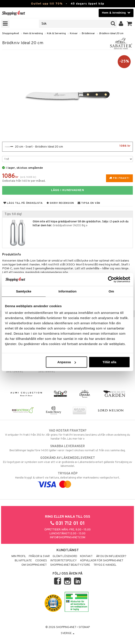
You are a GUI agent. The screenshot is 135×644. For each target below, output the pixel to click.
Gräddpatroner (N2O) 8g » (70, 226)
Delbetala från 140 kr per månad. (24, 181)
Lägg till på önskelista (23, 203)
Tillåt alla (109, 362)
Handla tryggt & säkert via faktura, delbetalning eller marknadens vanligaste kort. (67, 479)
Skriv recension (60, 203)
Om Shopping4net (34, 565)
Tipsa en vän (89, 203)
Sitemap (84, 627)
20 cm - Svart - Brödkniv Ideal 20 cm (67, 147)
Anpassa (67, 362)
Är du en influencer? (111, 556)
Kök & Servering (56, 34)
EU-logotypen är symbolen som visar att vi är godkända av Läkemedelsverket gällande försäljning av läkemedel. (67, 462)
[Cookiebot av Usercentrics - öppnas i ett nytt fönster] (111, 279)
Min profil (19, 556)
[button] (129, 24)
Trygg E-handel (105, 565)
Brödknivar (88, 34)
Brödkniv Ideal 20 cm (111, 34)
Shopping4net (11, 34)
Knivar (74, 34)
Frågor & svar (39, 556)
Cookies (41, 561)
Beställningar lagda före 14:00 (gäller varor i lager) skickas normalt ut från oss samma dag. (67, 448)
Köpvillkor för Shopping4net (102, 561)
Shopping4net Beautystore (70, 565)
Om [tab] (111, 291)
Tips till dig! (13, 214)
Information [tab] (67, 291)
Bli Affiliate (23, 561)
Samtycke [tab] (24, 291)
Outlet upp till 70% (47, 4)
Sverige (68, 633)
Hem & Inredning (33, 34)
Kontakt (86, 556)
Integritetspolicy (64, 561)
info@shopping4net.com (68, 538)
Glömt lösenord (65, 556)
